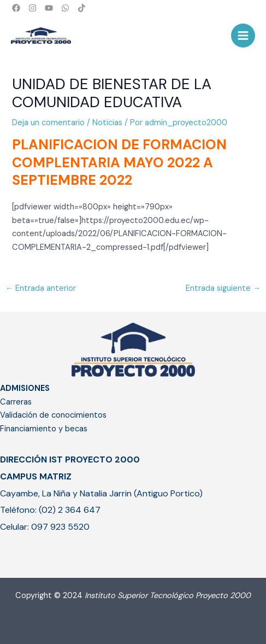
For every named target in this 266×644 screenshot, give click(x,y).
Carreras (16, 402)
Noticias (107, 123)
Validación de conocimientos (53, 415)
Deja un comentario (48, 123)
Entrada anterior (41, 288)
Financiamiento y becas (44, 429)
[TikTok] (82, 8)
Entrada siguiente (223, 288)
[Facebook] (16, 8)
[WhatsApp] (65, 8)
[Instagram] (32, 8)
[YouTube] (49, 8)
